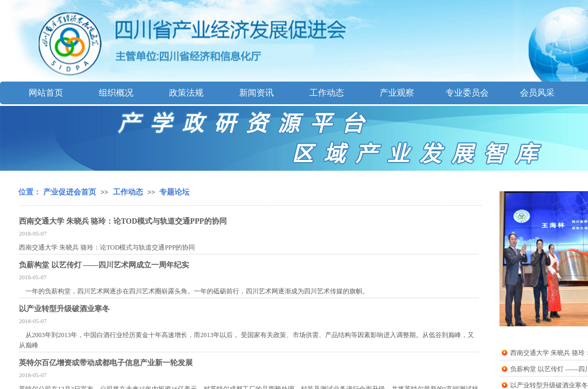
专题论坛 (174, 192)
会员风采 (537, 93)
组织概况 (116, 93)
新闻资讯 (256, 93)
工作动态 (327, 93)
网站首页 (46, 93)
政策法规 (186, 93)
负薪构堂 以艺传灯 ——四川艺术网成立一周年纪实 (104, 265)
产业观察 (397, 93)
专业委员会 (467, 93)
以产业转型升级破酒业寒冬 (64, 309)
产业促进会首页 (70, 192)
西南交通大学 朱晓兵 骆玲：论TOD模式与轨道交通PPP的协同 (123, 221)
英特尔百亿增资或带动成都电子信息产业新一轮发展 (106, 363)
